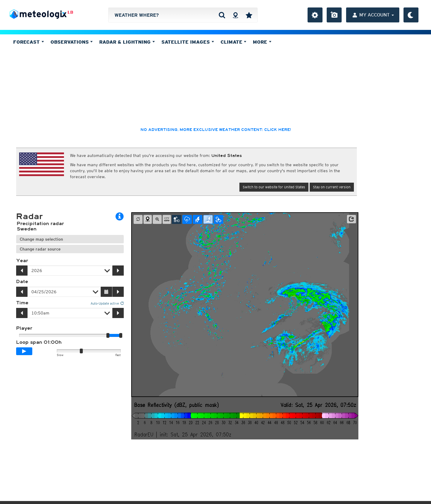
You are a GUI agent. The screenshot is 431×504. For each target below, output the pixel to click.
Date (22, 282)
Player (24, 328)
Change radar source (40, 249)
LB (70, 12)
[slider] (121, 335)
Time (22, 303)
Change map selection (41, 239)
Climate (234, 42)
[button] (351, 219)
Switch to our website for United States (274, 187)
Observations (72, 42)
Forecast (29, 42)
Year (22, 261)
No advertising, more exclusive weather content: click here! (216, 130)
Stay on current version (332, 187)
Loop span (39, 342)
